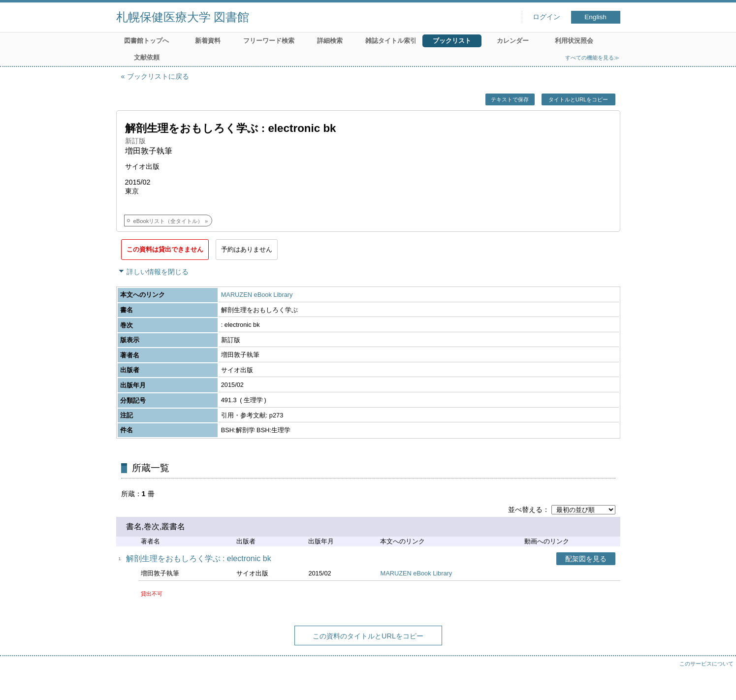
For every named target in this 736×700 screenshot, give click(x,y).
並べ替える (525, 509)
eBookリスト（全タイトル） (168, 221)
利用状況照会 (574, 41)
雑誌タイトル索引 (391, 41)
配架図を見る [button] (586, 559)
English (595, 17)
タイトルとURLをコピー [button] (578, 99)
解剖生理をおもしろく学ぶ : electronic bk (199, 558)
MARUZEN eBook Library (257, 295)
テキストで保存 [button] (510, 99)
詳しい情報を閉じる (158, 272)
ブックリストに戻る (158, 76)
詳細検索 (330, 41)
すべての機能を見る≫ (592, 58)
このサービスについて (706, 664)
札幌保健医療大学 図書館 (183, 17)
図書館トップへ (146, 41)
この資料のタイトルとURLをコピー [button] (368, 636)
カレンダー (513, 41)
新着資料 (208, 41)
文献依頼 (147, 57)
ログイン (546, 17)
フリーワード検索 (269, 41)
